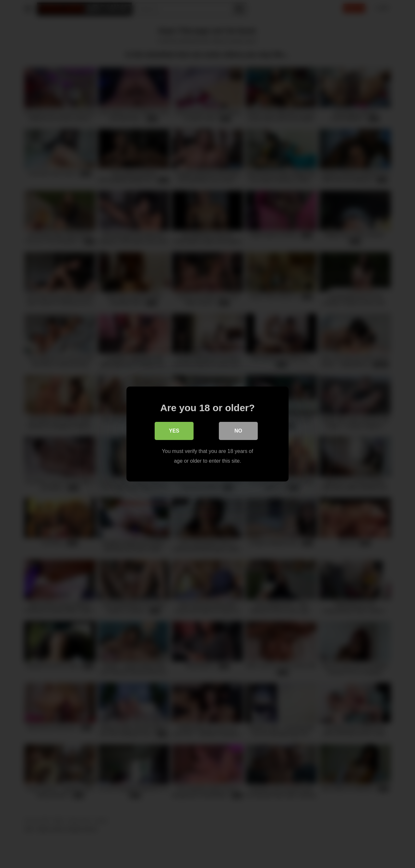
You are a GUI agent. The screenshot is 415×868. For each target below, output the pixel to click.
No (238, 431)
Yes (174, 431)
